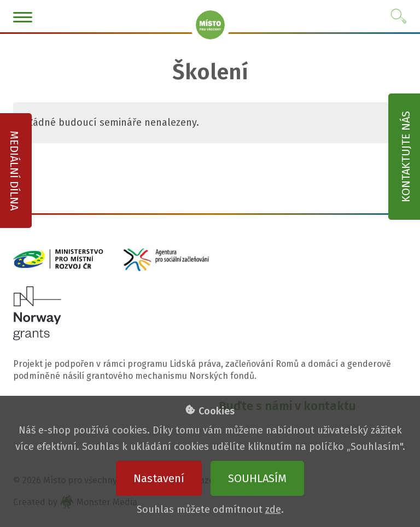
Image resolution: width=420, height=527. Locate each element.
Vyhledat (399, 16)
